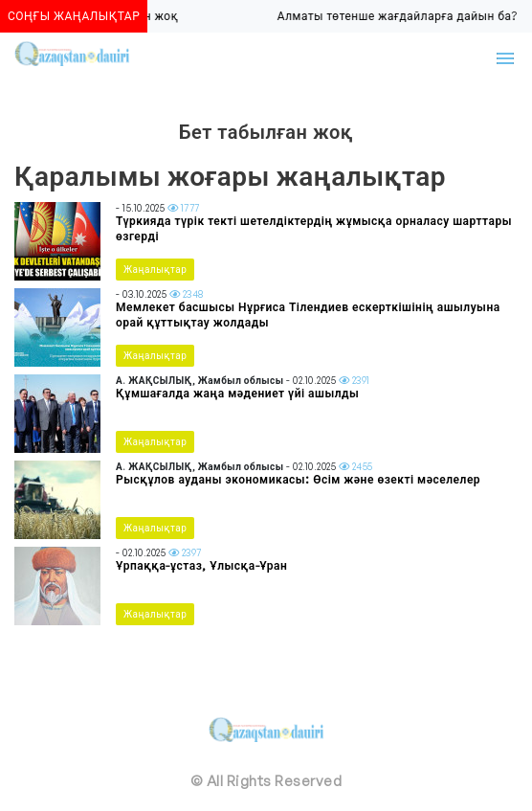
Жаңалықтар (155, 269)
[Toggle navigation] (505, 58)
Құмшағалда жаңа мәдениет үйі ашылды (237, 393)
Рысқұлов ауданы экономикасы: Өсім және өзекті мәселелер (298, 479)
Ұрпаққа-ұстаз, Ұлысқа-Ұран (201, 565)
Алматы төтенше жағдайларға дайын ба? (399, 16)
